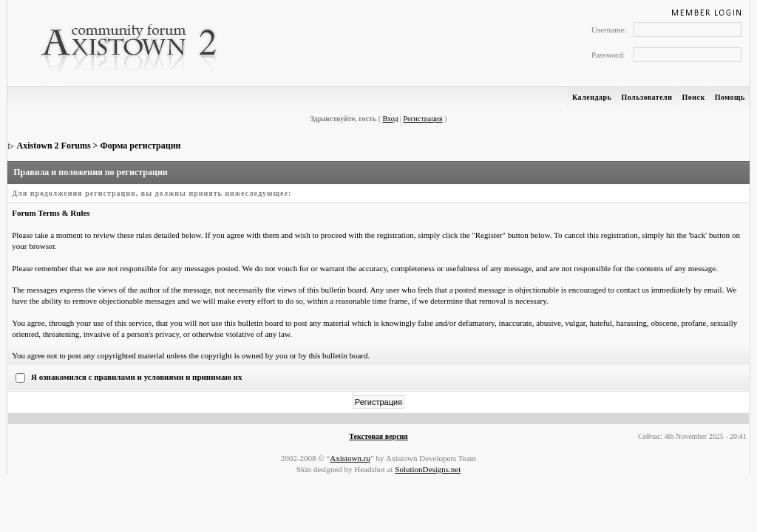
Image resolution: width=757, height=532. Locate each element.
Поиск (694, 97)
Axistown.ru (350, 458)
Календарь (592, 97)
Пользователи (646, 97)
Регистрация (423, 119)
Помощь (730, 97)
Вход (391, 119)
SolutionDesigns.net (428, 469)
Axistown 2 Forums (54, 146)
